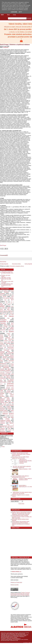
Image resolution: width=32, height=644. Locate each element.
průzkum (12, 396)
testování (5, 412)
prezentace (5, 389)
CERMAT (3, 294)
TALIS (1, 327)
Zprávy (11, 331)
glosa (5, 349)
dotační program (4, 342)
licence (12, 366)
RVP (12, 323)
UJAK (4, 329)
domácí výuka (8, 341)
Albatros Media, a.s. (17, 572)
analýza (8, 334)
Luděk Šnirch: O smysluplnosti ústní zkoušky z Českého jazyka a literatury (25, 461)
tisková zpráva (8, 414)
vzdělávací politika (5, 420)
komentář (11, 361)
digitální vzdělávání (5, 338)
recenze (2, 401)
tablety (12, 411)
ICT (12, 300)
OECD (1, 312)
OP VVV (4, 313)
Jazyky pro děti (9, 303)
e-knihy (8, 343)
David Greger (3, 245)
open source (3, 380)
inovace (12, 355)
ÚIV (3, 427)
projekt (8, 392)
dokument (11, 339)
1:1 (1, 291)
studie (10, 409)
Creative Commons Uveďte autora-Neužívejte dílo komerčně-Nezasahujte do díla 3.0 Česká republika (20, 594)
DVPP (8, 295)
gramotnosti (11, 349)
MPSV (9, 305)
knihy (1, 361)
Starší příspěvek (28, 264)
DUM (1, 295)
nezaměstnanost (4, 374)
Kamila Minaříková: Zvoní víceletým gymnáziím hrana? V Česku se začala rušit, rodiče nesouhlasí (22, 517)
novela (12, 374)
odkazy (8, 377)
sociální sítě (3, 405)
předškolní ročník (5, 399)
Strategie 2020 (7, 326)
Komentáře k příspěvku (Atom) (17, 266)
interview (4, 358)
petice (1, 384)
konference (3, 364)
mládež (1, 372)
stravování (2, 409)
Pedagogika (6, 47)
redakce (9, 401)
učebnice (5, 417)
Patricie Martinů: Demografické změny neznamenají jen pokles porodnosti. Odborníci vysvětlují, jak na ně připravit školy (21, 523)
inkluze (2, 355)
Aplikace (6, 291)
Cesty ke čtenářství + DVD (25, 469)
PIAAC (1, 314)
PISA (13, 314)
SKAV (12, 325)
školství (3, 431)
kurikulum (6, 366)
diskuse (2, 339)
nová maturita (6, 376)
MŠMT (2, 15)
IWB (7, 302)
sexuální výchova (7, 404)
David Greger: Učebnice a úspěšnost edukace (15, 45)
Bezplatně (7, 292)
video (12, 417)
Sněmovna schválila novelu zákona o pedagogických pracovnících (20, 477)
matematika (6, 368)
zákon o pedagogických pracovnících (7, 425)
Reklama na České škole (16, 582)
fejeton (10, 346)
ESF (12, 296)
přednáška (7, 398)
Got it (20, 12)
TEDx (7, 327)
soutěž (8, 406)
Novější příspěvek (4, 264)
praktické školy (10, 388)
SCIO (5, 325)
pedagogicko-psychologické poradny (7, 381)
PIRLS (7, 314)
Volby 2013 (11, 330)
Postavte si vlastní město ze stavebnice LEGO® (25, 479)
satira (12, 403)
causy (2, 336)
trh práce (12, 416)
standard (2, 408)
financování (10, 347)
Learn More (14, 12)
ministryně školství (5, 370)
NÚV (8, 309)
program (2, 392)
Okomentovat (3, 262)
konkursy (12, 364)
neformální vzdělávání (5, 373)
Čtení (8, 15)
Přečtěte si (4, 322)
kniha (8, 359)
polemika (10, 384)
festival (1, 347)
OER (7, 312)
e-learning (2, 345)
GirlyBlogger (6, 641)
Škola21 (10, 430)
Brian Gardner (9, 640)
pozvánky (10, 386)
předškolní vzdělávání (5, 400)
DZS (13, 295)
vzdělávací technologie (5, 422)
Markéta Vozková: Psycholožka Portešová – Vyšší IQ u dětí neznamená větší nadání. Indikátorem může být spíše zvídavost (22, 513)
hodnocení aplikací (5, 351)
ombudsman (3, 378)
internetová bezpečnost (8, 357)
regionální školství (4, 403)
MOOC (2, 305)
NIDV (9, 308)
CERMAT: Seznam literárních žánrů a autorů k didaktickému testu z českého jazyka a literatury (21, 454)
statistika (9, 408)
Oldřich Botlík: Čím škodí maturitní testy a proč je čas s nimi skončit (22, 493)
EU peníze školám (8, 298)
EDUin (5, 296)
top (6, 416)
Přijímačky (3, 323)
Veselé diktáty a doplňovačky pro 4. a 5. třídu (25, 486)
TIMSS (12, 327)
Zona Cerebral (25, 640)
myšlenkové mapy (8, 372)
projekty (2, 393)
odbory (2, 377)
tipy (13, 412)
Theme (2, 640)
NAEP (12, 306)
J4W (17, 641)
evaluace (4, 346)
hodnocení (7, 350)
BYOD (12, 291)
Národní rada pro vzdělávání (6, 311)
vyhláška (7, 419)
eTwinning (11, 345)
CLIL (10, 294)
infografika (2, 353)
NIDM (3, 308)
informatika (9, 354)
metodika (2, 369)
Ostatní (11, 313)
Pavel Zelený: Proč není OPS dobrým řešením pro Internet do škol (20, 458)
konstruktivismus (5, 365)
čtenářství (2, 430)
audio (9, 335)
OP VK (12, 312)
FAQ (5, 300)
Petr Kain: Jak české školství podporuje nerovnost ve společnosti (22, 467)
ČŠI (9, 429)
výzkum (12, 423)
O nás (14, 15)
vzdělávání (2, 423)
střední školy (3, 410)
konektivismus (8, 362)
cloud (10, 336)
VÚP (4, 332)
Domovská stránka (16, 264)
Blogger (26, 643)
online (10, 378)
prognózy (9, 390)
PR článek (9, 316)
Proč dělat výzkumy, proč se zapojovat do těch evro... (7, 285)
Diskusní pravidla (15, 585)
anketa (2, 335)
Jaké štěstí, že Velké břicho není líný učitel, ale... (6, 279)
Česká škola (21, 504)
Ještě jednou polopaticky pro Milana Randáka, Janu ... (7, 273)
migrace (9, 369)
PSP (8, 318)
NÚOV (1, 309)
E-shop (3, 447)
